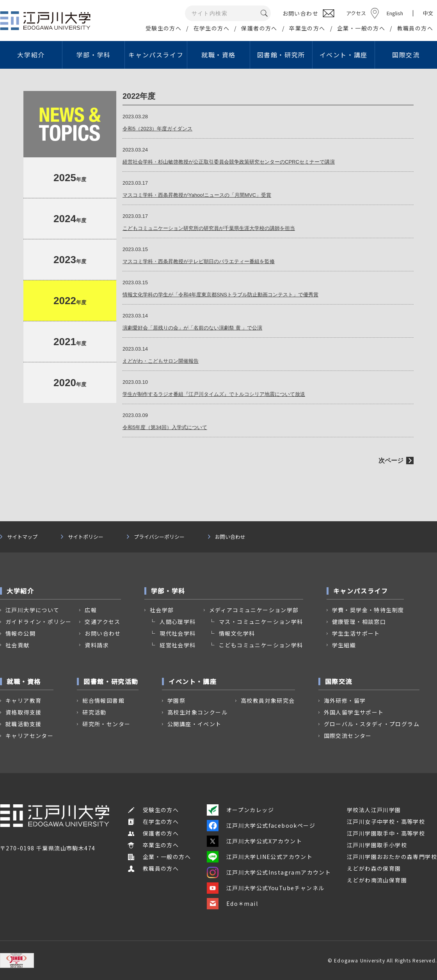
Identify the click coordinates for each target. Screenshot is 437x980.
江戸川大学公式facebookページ (261, 825)
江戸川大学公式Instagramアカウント (269, 872)
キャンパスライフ (156, 55)
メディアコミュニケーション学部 (254, 610)
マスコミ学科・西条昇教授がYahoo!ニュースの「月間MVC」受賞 (197, 195)
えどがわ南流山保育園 (377, 880)
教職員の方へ (415, 28)
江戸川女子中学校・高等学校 (386, 821)
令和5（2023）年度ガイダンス (157, 129)
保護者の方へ (259, 28)
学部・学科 (94, 55)
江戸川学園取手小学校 (377, 845)
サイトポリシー (86, 537)
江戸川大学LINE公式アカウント (260, 857)
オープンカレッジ (240, 810)
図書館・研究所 (281, 55)
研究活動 (94, 712)
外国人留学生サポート (354, 712)
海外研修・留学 (345, 700)
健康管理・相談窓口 (359, 622)
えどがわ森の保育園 (374, 868)
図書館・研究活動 (111, 681)
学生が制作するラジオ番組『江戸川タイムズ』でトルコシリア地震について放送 (214, 394)
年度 (70, 178)
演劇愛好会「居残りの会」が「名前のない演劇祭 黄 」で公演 (192, 328)
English (395, 13)
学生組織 (344, 645)
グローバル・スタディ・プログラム (372, 724)
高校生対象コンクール (197, 712)
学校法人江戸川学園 (374, 810)
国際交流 (406, 55)
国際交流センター (348, 736)
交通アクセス (102, 622)
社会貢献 (18, 645)
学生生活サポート (356, 633)
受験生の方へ (163, 28)
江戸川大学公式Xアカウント (254, 841)
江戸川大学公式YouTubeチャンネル (266, 888)
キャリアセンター (29, 736)
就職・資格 (218, 55)
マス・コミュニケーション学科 (261, 622)
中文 (428, 13)
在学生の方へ (211, 28)
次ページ (391, 461)
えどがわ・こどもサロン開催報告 (161, 361)
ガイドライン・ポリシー (38, 622)
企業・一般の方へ (361, 28)
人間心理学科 (178, 622)
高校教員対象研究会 (268, 700)
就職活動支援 (23, 724)
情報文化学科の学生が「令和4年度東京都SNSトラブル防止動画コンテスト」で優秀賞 (220, 295)
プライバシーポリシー (159, 537)
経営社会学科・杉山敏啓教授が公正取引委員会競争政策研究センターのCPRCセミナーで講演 (229, 162)
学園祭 (176, 700)
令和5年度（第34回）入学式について (165, 427)
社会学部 (162, 610)
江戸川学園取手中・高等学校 (386, 833)
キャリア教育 (23, 700)
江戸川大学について (33, 610)
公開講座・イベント (195, 724)
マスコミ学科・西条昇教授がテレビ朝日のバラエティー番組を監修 (199, 261)
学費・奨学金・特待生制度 (368, 610)
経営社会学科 (178, 645)
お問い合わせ (230, 537)
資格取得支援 (23, 712)
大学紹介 (31, 55)
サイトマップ (22, 537)
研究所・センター (106, 724)
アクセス (356, 13)
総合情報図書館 (103, 700)
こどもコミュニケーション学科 (261, 645)
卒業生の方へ (307, 28)
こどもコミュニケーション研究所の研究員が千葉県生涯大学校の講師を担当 (209, 228)
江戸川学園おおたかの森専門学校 (392, 857)
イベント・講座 (344, 55)
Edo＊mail (232, 903)
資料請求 (97, 645)
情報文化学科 (237, 633)
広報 (91, 610)
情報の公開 (20, 633)
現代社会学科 (178, 633)
